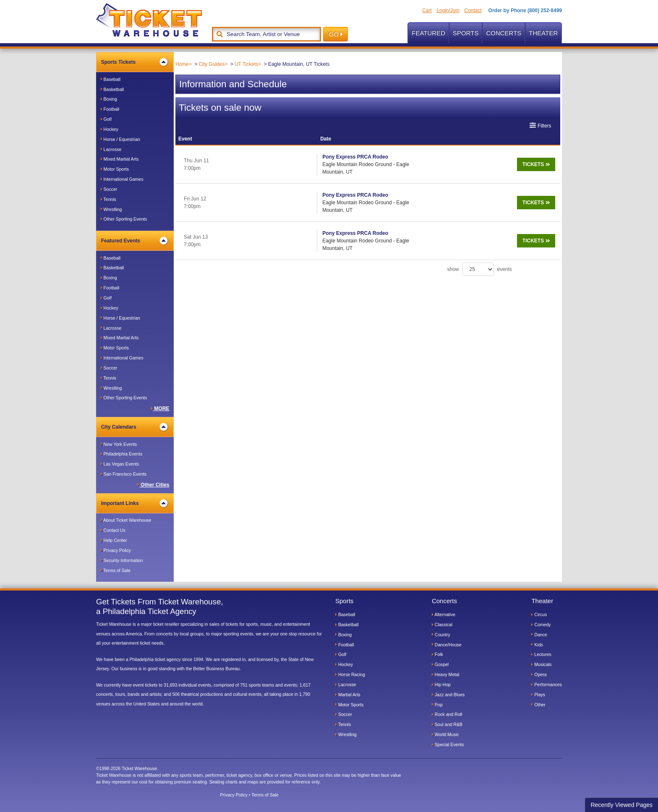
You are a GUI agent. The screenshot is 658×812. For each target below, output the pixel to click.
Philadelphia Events (122, 454)
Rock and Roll (447, 714)
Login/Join (448, 10)
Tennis (108, 199)
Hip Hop (441, 684)
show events (480, 247)
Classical (442, 625)
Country (441, 635)
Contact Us (113, 530)
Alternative (444, 614)
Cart (427, 10)
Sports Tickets (134, 62)
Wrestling (111, 209)
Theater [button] (543, 33)
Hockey (110, 129)
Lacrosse (111, 149)
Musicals (541, 664)
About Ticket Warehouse (126, 520)
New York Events (119, 444)
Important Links (134, 503)
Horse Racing (350, 674)
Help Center (114, 540)
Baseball (111, 79)
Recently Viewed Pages (621, 805)
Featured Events (134, 241)
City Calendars (134, 427)
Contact (473, 10)
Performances (547, 684)
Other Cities (153, 485)
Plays (538, 695)
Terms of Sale (116, 570)
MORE (160, 409)
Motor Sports (115, 169)
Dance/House (447, 645)
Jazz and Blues (448, 695)
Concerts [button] (504, 33)
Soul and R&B (447, 724)
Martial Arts (348, 695)
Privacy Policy (116, 550)
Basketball (112, 89)
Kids (537, 645)
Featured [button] (428, 33)
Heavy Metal (446, 674)
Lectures (541, 654)
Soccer (109, 189)
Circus (539, 614)
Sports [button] (466, 33)
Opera (539, 674)
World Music (445, 734)
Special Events (448, 744)
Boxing (109, 99)
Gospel (440, 664)
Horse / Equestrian (120, 139)
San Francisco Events (124, 474)
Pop (437, 705)
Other (538, 705)
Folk (437, 654)
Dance (539, 635)
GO (336, 34)
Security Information (122, 560)
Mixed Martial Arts (120, 159)
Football (110, 109)
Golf (106, 119)
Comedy (541, 625)
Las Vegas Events (120, 464)
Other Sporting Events (124, 219)
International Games (122, 179)
